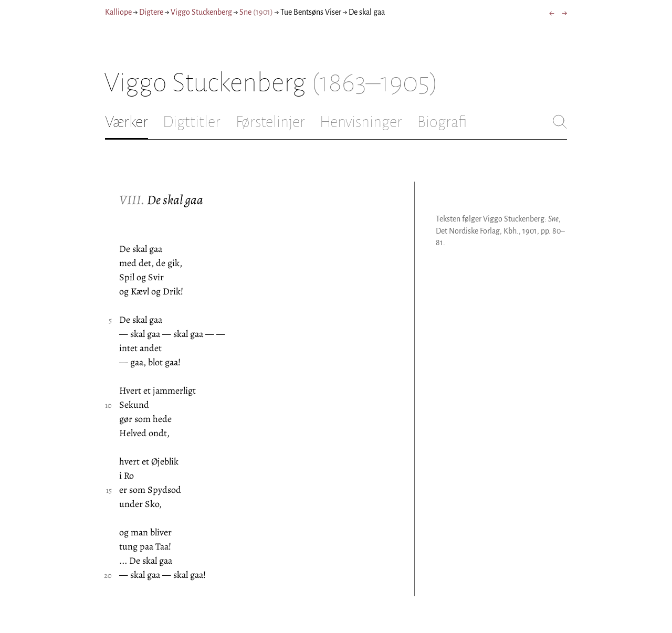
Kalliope (118, 12)
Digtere (151, 12)
